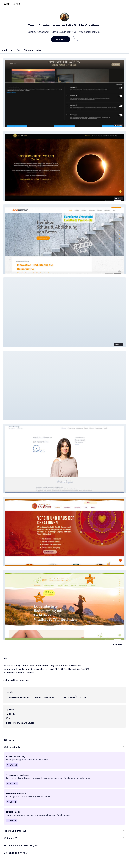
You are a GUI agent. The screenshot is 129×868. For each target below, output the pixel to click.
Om (19, 50)
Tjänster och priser (33, 50)
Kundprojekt (8, 50)
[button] (64, 93)
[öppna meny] (124, 4)
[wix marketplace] (12, 4)
